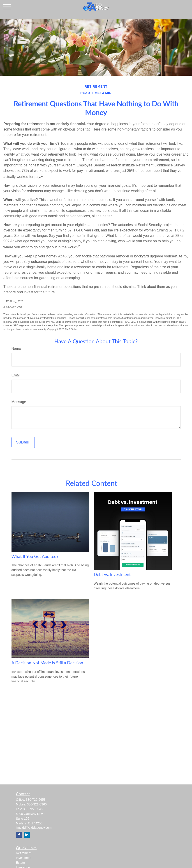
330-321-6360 (37, 804)
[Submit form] (23, 442)
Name (16, 349)
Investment (24, 858)
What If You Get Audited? (35, 556)
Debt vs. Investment (112, 574)
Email (16, 375)
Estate (21, 863)
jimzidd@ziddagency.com (34, 828)
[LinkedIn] (27, 835)
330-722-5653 (36, 800)
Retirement (24, 853)
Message (19, 402)
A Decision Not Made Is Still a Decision (47, 663)
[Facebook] (19, 835)
